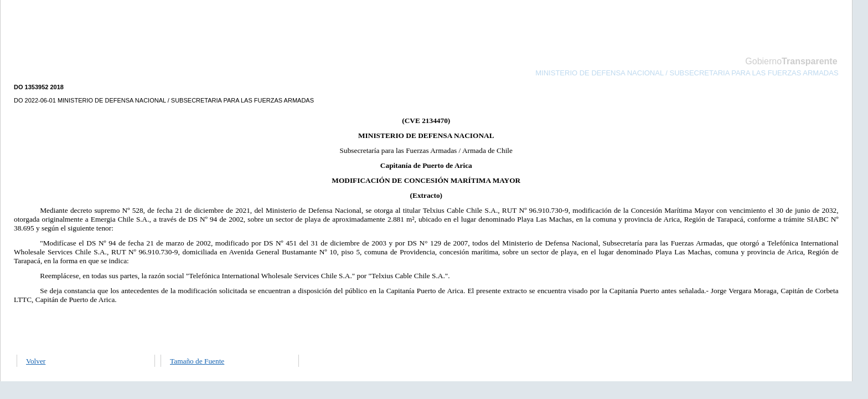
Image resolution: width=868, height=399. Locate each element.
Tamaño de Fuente (197, 361)
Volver (36, 361)
